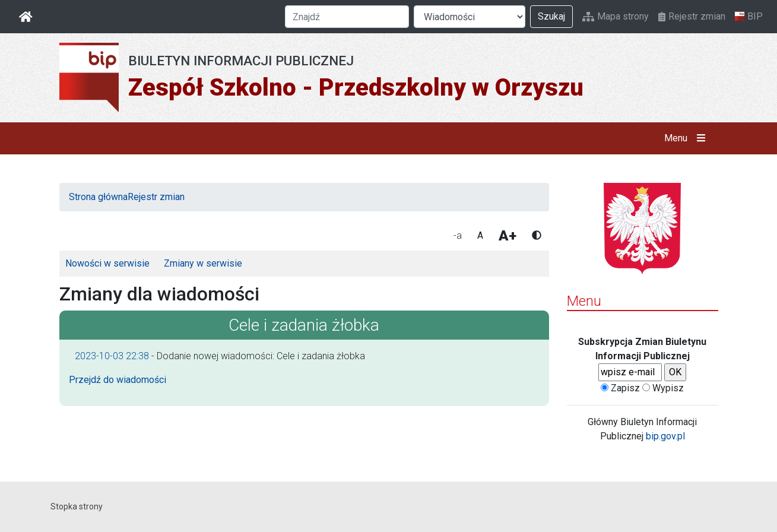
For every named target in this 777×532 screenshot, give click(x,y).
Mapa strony (616, 16)
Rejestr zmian (692, 16)
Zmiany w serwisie (203, 263)
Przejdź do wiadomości (118, 380)
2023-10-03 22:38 (112, 356)
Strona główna (98, 197)
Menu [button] (687, 138)
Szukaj (551, 16)
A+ (508, 236)
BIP (749, 17)
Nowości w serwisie (107, 263)
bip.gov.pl (665, 436)
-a (458, 235)
